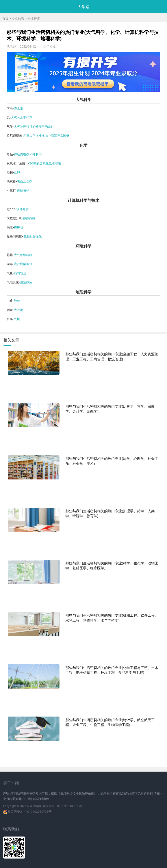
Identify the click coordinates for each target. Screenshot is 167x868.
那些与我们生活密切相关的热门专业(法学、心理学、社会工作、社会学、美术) (112, 461)
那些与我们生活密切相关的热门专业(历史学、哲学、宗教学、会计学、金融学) (110, 409)
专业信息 (18, 18)
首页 (5, 18)
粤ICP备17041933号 (70, 806)
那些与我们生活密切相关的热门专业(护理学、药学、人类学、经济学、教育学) (110, 513)
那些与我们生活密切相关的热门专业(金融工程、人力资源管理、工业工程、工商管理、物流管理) (112, 357)
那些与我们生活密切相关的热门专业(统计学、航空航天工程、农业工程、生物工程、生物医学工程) (110, 722)
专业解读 (34, 18)
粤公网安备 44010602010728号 (30, 812)
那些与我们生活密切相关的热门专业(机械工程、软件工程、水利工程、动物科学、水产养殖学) (112, 618)
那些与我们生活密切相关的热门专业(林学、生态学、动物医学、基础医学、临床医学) (112, 566)
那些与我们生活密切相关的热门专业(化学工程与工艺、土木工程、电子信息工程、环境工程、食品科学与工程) (112, 670)
